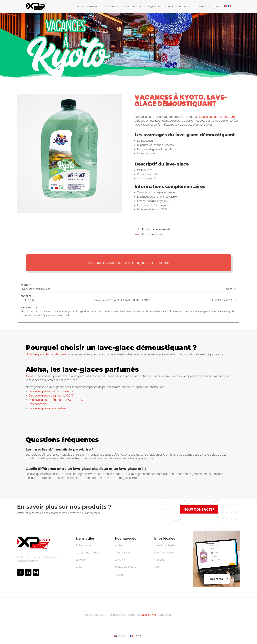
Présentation (84, 545)
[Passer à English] (120, 636)
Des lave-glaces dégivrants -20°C (51, 395)
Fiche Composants (153, 234)
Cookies (159, 560)
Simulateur (111, 7)
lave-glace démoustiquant (217, 117)
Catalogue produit (88, 552)
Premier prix (129, 7)
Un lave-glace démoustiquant (46, 354)
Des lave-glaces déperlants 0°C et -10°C (56, 400)
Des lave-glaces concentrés (47, 408)
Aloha (30, 376)
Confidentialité (164, 552)
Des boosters (38, 404)
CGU (157, 567)
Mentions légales (165, 545)
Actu (79, 567)
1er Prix (120, 575)
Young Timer (123, 552)
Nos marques (148, 7)
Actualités (199, 7)
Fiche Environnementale (156, 229)
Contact (215, 7)
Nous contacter (199, 509)
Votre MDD (93, 7)
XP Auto (75, 7)
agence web (149, 615)
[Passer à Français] (136, 636)
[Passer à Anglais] (225, 9)
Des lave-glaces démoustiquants (51, 391)
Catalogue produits (176, 7)
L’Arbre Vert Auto (126, 567)
